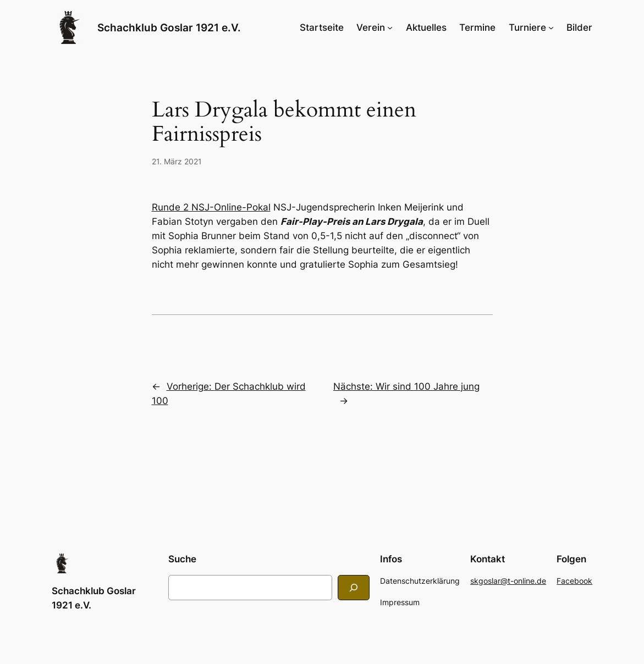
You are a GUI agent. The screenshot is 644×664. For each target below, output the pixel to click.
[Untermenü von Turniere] (551, 27)
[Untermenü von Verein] (390, 27)
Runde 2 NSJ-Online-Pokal (211, 207)
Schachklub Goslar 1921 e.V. (169, 27)
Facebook (574, 581)
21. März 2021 (177, 161)
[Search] (354, 587)
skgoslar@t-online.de (508, 581)
